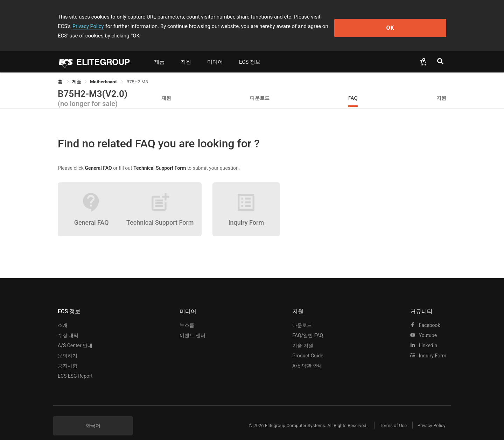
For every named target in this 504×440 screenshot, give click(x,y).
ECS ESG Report (75, 366)
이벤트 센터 (192, 326)
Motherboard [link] (104, 72)
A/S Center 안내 (75, 336)
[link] (77, 72)
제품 (159, 53)
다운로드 (260, 88)
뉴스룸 (187, 316)
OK (418, 22)
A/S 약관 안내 (307, 356)
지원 (186, 53)
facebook (425, 316)
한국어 (93, 416)
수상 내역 (68, 326)
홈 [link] (61, 72)
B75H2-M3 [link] (137, 72)
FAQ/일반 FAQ (308, 326)
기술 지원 (303, 336)
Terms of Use (388, 416)
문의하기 (68, 346)
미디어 (215, 53)
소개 (63, 316)
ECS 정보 (250, 53)
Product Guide (308, 346)
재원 (166, 88)
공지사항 (68, 356)
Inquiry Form (428, 346)
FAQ (353, 88)
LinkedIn (424, 336)
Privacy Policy (352, 17)
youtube (423, 326)
